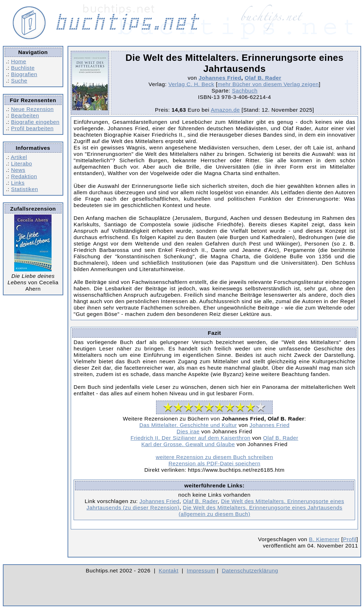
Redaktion (24, 176)
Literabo (22, 163)
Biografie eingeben (35, 122)
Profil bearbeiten (32, 128)
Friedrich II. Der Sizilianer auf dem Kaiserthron (190, 438)
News (18, 170)
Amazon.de (225, 110)
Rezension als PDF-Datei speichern (215, 463)
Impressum (201, 570)
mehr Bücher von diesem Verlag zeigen (268, 84)
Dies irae (188, 431)
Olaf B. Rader (263, 78)
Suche (19, 81)
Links (18, 183)
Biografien (24, 74)
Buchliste (23, 68)
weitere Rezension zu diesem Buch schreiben (214, 457)
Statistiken (25, 189)
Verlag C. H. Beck (191, 84)
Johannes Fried (220, 78)
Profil (350, 539)
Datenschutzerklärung (250, 570)
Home (19, 61)
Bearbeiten (25, 115)
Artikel (19, 157)
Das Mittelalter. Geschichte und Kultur (188, 425)
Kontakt (169, 570)
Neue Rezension (32, 109)
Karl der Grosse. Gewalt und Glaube (188, 444)
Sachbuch (245, 91)
